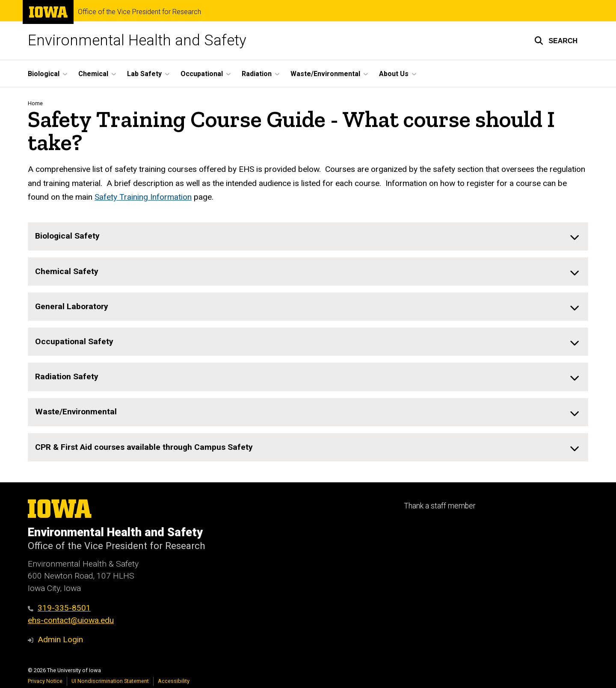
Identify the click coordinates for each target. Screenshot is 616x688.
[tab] (308, 236)
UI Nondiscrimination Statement (110, 681)
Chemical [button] (93, 74)
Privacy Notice (45, 681)
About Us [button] (394, 74)
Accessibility (174, 681)
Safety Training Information (143, 197)
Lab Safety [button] (144, 74)
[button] (556, 41)
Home (35, 103)
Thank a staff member (440, 506)
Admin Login (60, 639)
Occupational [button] (202, 74)
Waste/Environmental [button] (325, 74)
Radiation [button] (257, 74)
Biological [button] (44, 74)
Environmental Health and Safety (137, 40)
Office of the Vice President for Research (139, 12)
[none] (308, 236)
